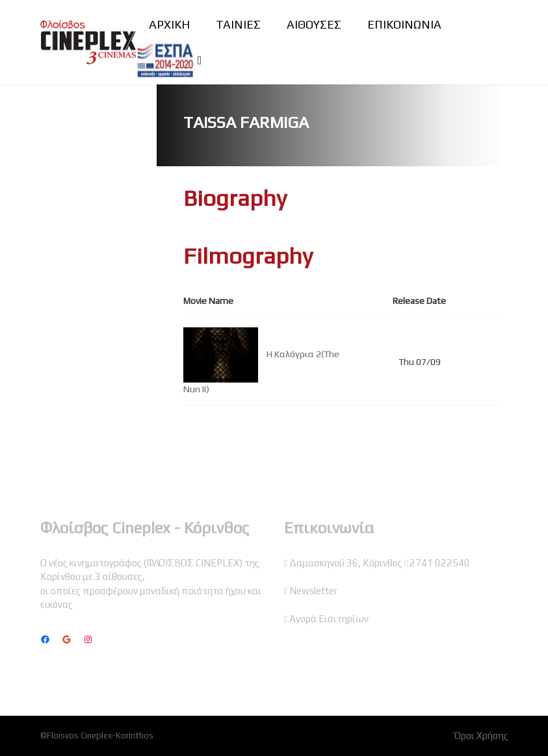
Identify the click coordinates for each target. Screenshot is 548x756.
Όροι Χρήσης (481, 736)
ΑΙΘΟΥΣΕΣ (314, 24)
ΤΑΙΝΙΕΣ (238, 24)
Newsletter (313, 591)
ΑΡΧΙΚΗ (169, 24)
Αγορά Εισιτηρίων (329, 619)
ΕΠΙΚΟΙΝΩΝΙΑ (404, 24)
